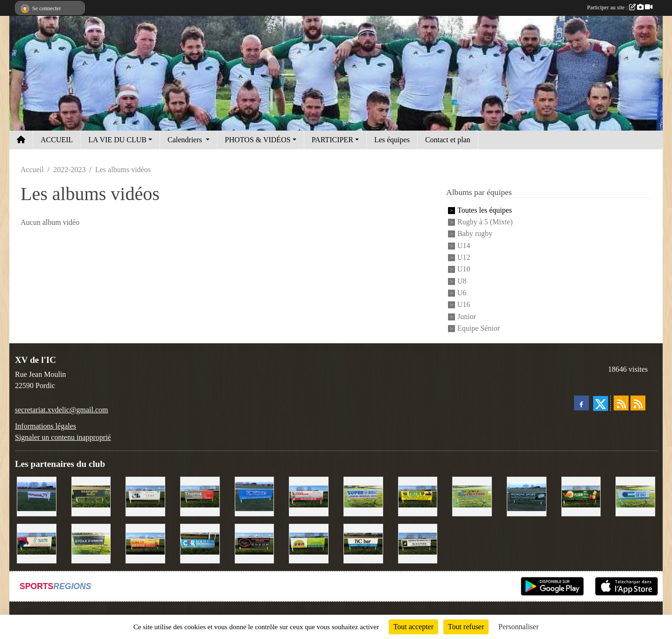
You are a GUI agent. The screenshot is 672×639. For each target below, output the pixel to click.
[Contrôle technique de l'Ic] (418, 543)
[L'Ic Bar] (363, 543)
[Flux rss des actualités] (621, 403)
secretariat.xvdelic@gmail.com (62, 410)
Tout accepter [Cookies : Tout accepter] (413, 627)
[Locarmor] (472, 496)
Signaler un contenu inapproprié (63, 437)
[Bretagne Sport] (527, 496)
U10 (464, 269)
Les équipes (392, 140)
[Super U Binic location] (363, 496)
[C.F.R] (200, 543)
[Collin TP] (418, 496)
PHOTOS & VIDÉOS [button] (258, 140)
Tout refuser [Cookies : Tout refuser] (466, 627)
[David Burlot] (145, 543)
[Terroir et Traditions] (255, 543)
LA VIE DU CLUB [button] (117, 140)
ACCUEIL (57, 140)
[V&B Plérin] (581, 496)
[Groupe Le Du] (635, 496)
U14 (464, 246)
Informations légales (45, 426)
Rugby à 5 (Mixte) (485, 222)
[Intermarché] (37, 496)
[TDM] (309, 543)
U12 (464, 257)
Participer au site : (620, 7)
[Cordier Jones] (309, 496)
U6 (462, 293)
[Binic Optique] (145, 496)
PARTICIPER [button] (332, 140)
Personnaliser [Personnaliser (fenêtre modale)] (518, 627)
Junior (467, 316)
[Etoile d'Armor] (91, 543)
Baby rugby (475, 234)
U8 (462, 281)
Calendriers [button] (186, 140)
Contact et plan (448, 140)
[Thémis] (200, 496)
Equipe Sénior (479, 328)
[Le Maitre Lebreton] (37, 543)
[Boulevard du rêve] (91, 496)
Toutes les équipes (485, 210)
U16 (464, 305)
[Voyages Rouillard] (255, 496)
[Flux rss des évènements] (638, 403)
